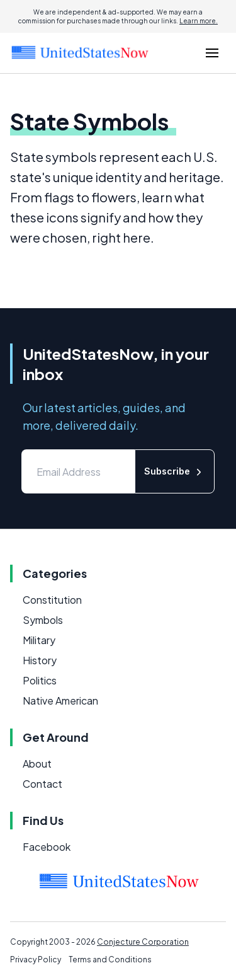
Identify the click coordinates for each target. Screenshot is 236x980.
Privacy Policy (36, 960)
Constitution (52, 600)
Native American (60, 700)
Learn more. (199, 21)
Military (39, 640)
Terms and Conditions (110, 960)
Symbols (43, 620)
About (37, 764)
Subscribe (175, 472)
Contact (42, 784)
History (40, 660)
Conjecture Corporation (143, 942)
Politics (40, 680)
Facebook (47, 847)
